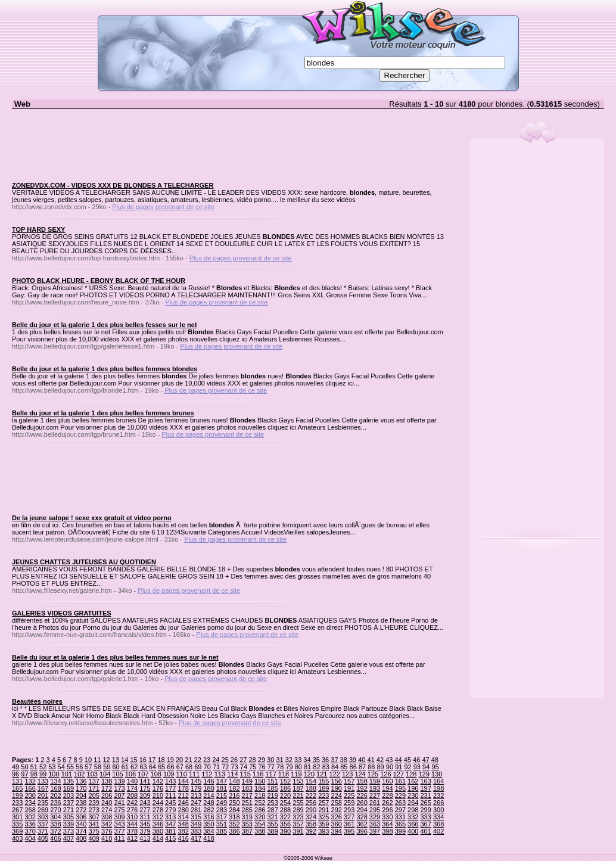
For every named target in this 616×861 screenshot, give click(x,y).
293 (349, 810)
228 (387, 795)
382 (183, 831)
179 (196, 788)
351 (222, 824)
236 (55, 803)
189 (323, 788)
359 (323, 824)
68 (189, 767)
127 (399, 774)
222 (311, 795)
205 (94, 795)
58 (98, 767)
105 (117, 774)
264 (413, 803)
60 (116, 767)
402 (438, 831)
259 (349, 803)
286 (260, 810)
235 (43, 803)
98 (34, 774)
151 (272, 781)
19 (170, 760)
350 (209, 824)
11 (97, 760)
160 (387, 781)
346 (158, 824)
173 (119, 788)
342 (107, 824)
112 (207, 774)
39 (353, 760)
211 (170, 795)
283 (222, 810)
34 (307, 760)
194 (387, 788)
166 (30, 788)
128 (411, 774)
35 (316, 760)
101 (67, 774)
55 (70, 767)
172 (107, 788)
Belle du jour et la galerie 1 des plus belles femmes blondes (105, 369)
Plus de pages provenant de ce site (163, 207)
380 (158, 831)
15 (133, 760)
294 (362, 810)
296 (387, 810)
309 (119, 817)
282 (209, 810)
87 (362, 767)
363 (375, 824)
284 (234, 810)
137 (94, 781)
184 (260, 788)
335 (17, 824)
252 (260, 803)
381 (170, 831)
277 (145, 810)
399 (400, 831)
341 (94, 824)
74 (244, 767)
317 (222, 817)
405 (43, 838)
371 (43, 831)
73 (235, 767)
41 (371, 760)
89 (381, 767)
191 (349, 788)
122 (335, 774)
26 (234, 760)
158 (362, 781)
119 (296, 774)
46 (416, 760)
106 (130, 774)
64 (153, 767)
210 (158, 795)
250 (234, 803)
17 (152, 760)
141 (145, 781)
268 (30, 810)
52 (43, 767)
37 (334, 760)
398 (387, 831)
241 (119, 803)
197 (426, 788)
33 (298, 760)
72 (225, 767)
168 (55, 788)
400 (413, 831)
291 (323, 810)
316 (209, 817)
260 (362, 803)
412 (132, 838)
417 (196, 838)
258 (337, 803)
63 (143, 767)
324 (311, 817)
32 (289, 760)
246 (183, 803)
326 (337, 817)
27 (243, 760)
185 (272, 788)
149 (247, 781)
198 (438, 788)
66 (170, 767)
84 (335, 767)
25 (225, 760)
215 (222, 795)
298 (413, 810)
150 (260, 781)
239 (94, 803)
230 (413, 795)
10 (88, 760)
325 (323, 817)
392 (311, 831)
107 (143, 774)
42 (380, 760)
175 (145, 788)
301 (17, 817)
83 (326, 767)
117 (270, 774)
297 (400, 810)
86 (353, 767)
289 (298, 810)
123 (347, 774)
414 (158, 838)
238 (81, 803)
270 (55, 810)
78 (280, 767)
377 (119, 831)
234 (30, 803)
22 (198, 760)
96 (15, 774)
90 (390, 767)
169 (69, 788)
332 (413, 817)
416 (183, 838)
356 (285, 824)
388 (260, 831)
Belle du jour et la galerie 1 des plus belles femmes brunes (103, 413)
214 (209, 795)
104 (105, 774)
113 (220, 774)
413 (145, 838)
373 (69, 831)
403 (17, 838)
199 (17, 795)
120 (309, 774)
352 (234, 824)
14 (125, 760)
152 (285, 781)
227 (375, 795)
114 (232, 774)
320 (260, 817)
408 (81, 838)
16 (143, 760)
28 (252, 760)
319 (247, 817)
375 (94, 831)
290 (311, 810)
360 (337, 824)
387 (247, 831)
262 (387, 803)
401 (426, 831)
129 (424, 774)
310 (132, 817)
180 (209, 788)
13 (116, 760)
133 (43, 781)
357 (298, 824)
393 (323, 831)
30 (270, 760)
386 (234, 831)
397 (375, 831)
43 (389, 760)
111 (194, 774)
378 (132, 831)
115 (245, 774)
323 (298, 817)
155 (323, 781)
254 (285, 803)
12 (106, 760)
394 (337, 831)
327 (349, 817)
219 (272, 795)
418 (209, 838)
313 (170, 817)
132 (30, 781)
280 (183, 810)
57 (89, 767)
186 (285, 788)
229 (400, 795)
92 (407, 767)
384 (209, 831)
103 (92, 774)
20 (179, 760)
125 (373, 774)
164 (438, 781)
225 (349, 795)
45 (407, 760)
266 (438, 803)
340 (81, 824)
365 (400, 824)
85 (344, 767)
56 (79, 767)
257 (323, 803)
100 (54, 774)
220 (285, 795)
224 (337, 795)
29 (262, 760)
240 (107, 803)
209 (145, 795)
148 (234, 781)
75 (253, 767)
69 (198, 767)
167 (43, 788)
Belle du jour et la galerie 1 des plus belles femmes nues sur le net (115, 657)
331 (400, 817)
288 (285, 810)
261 (375, 803)
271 (69, 810)
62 (134, 767)
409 (94, 838)
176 (158, 788)
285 (247, 810)
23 (207, 760)
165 (17, 788)
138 (107, 781)
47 (425, 760)
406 (55, 838)
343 (119, 824)
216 (234, 795)
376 (107, 831)
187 (298, 788)
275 (119, 810)
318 (234, 817)
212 (183, 795)
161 (400, 781)
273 (94, 810)
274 (107, 810)
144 (183, 781)
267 (17, 810)
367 (426, 824)
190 (337, 788)
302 (30, 817)
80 (298, 767)
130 (437, 774)
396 (362, 831)
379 (145, 831)
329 (375, 817)
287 (272, 810)
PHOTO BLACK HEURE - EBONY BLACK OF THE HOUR (99, 281)
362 (362, 824)
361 (349, 824)
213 (196, 795)
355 (272, 824)
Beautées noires (37, 701)
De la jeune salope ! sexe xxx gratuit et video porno (92, 518)
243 (145, 803)
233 (17, 803)
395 (349, 831)
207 (119, 795)
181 (222, 788)
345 (145, 824)
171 (94, 788)
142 (158, 781)
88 (371, 767)
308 (107, 817)
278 (158, 810)
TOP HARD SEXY (38, 229)
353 (247, 824)
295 (375, 810)
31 (279, 760)
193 (375, 788)
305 (69, 817)
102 (79, 774)
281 (196, 810)
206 (107, 795)
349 (196, 824)
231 (426, 795)
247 (196, 803)
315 (196, 817)
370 (30, 831)
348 (183, 824)
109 (169, 774)
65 (161, 767)
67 (180, 767)
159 (375, 781)
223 (323, 795)
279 (170, 810)
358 (311, 824)
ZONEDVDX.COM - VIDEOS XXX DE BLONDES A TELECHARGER (113, 185)
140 (132, 781)
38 (344, 760)
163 (426, 781)
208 (132, 795)
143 (170, 781)
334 (438, 817)
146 (209, 781)
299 (426, 810)
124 (360, 774)
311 (145, 817)
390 (285, 831)
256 (311, 803)
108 (156, 774)
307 (94, 817)
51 (34, 767)
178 (183, 788)
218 (260, 795)
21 (188, 760)
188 (311, 788)
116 (258, 774)
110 (181, 774)
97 (24, 774)
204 (81, 795)
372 (55, 831)
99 (43, 774)
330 (387, 817)
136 (81, 781)
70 (207, 767)
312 (158, 817)
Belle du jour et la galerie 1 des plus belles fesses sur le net (105, 325)
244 (158, 803)
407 (69, 838)
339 (69, 824)
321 (272, 817)
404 (30, 838)
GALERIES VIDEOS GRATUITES (62, 613)
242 (132, 803)
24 (216, 760)
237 (69, 803)
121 (322, 774)
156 (337, 781)
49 (15, 767)
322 (285, 817)
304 (55, 817)
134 (55, 781)
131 (17, 781)
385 (222, 831)
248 (209, 803)
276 (132, 810)
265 (426, 803)
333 (426, 817)
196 (413, 788)
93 (417, 767)
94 (426, 767)
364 (387, 824)
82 (316, 767)
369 (17, 831)
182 (234, 788)
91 (399, 767)
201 (43, 795)
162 (413, 781)
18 (161, 760)
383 (196, 831)
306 (81, 817)
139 (119, 781)
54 (61, 767)
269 (43, 810)
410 (107, 838)
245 (170, 803)
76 (262, 767)
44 (398, 760)
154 (311, 781)
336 (30, 824)
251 (247, 803)
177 (170, 788)
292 (337, 810)
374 (81, 831)
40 (362, 760)
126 (385, 774)
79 (289, 767)
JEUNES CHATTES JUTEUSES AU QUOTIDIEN (84, 562)
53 (52, 767)
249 (222, 803)
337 (43, 824)
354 (260, 824)
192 (362, 788)
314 (183, 817)
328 (362, 817)
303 (43, 817)
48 (435, 760)
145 (196, 781)
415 (170, 838)
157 (349, 781)
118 (284, 774)
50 (24, 767)
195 (400, 788)
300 (438, 810)
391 (298, 831)
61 (125, 767)
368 (438, 824)
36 (325, 760)
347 (170, 824)
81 (307, 767)
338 (55, 824)
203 (69, 795)
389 (272, 831)
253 (272, 803)
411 (119, 838)
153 (298, 781)
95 (435, 767)
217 (247, 795)
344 (132, 824)
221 (298, 795)
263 (400, 803)
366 (413, 824)
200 (30, 795)
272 (81, 810)
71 (216, 767)
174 (132, 788)
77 (271, 767)
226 (362, 795)
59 (107, 767)
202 (55, 795)
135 (69, 781)
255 (298, 803)
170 (81, 788)
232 (438, 795)
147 (222, 781)
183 (247, 788)
